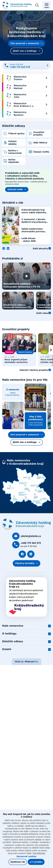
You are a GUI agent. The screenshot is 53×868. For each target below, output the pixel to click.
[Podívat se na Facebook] (4, 249)
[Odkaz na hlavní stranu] (17, 5)
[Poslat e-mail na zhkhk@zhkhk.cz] (27, 536)
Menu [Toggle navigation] (47, 5)
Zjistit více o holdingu (25, 51)
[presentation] (51, 350)
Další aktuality (40, 249)
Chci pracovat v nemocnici (25, 43)
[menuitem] (26, 78)
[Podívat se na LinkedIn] (8, 249)
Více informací (39, 853)
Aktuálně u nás (13, 203)
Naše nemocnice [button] (13, 626)
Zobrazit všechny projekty (34, 370)
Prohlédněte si (12, 258)
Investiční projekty (16, 329)
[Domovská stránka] (26, 524)
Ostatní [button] (7, 649)
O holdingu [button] (9, 633)
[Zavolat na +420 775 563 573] (26, 66)
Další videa (42, 313)
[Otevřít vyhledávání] (37, 5)
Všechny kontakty (25, 563)
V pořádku (36, 862)
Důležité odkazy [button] (13, 641)
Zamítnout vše (18, 862)
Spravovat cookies (26, 856)
